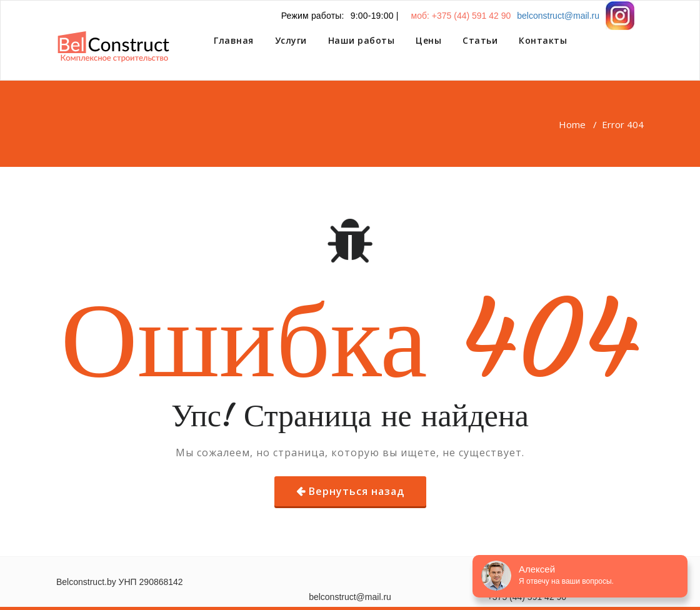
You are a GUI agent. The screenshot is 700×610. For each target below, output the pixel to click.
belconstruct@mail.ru (558, 16)
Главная (234, 40)
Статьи (480, 40)
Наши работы (362, 40)
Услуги (291, 40)
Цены (428, 40)
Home (572, 124)
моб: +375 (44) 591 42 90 (461, 16)
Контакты (543, 40)
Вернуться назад (357, 491)
